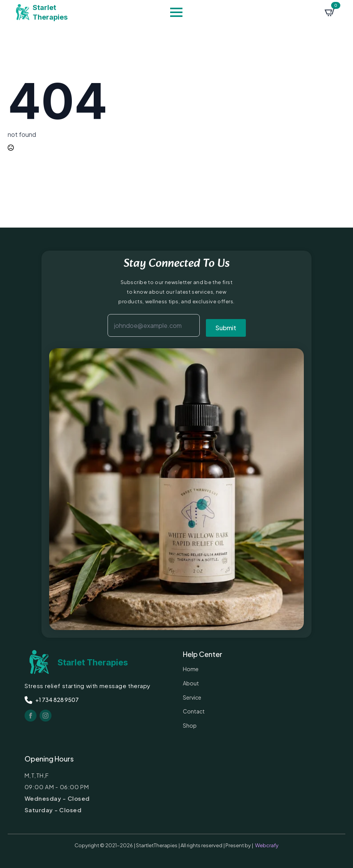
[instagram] (46, 716)
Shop (190, 725)
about (191, 683)
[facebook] (31, 716)
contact (194, 711)
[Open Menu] (176, 12)
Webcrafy (267, 845)
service (192, 697)
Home (191, 669)
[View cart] (330, 12)
